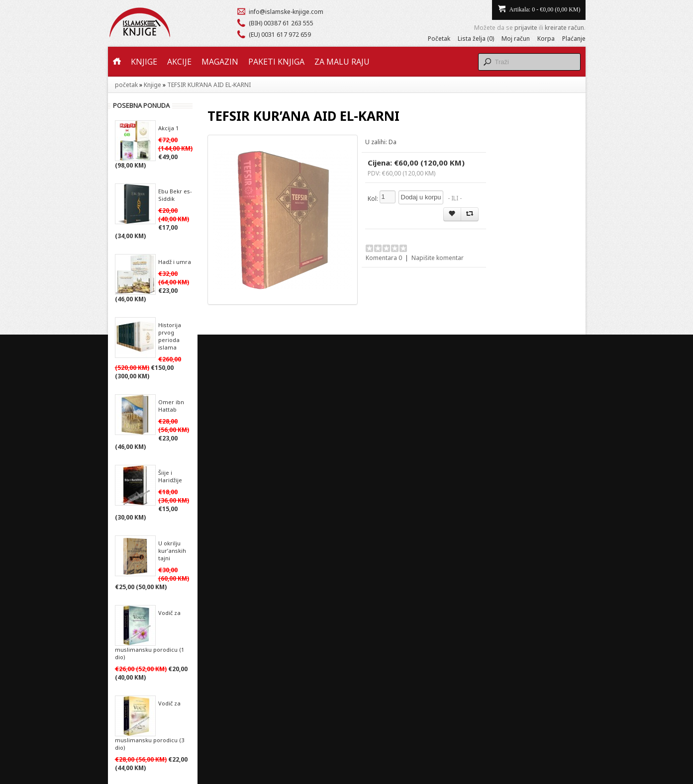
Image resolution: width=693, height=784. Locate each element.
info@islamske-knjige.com (286, 12)
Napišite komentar (438, 258)
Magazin (220, 62)
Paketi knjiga (276, 62)
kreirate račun (564, 28)
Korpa (546, 39)
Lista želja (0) (476, 39)
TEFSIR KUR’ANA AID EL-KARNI (209, 85)
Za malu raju (342, 62)
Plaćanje (574, 39)
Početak (439, 39)
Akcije (179, 62)
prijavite (526, 28)
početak (126, 85)
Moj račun (516, 39)
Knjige (144, 62)
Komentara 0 (384, 258)
